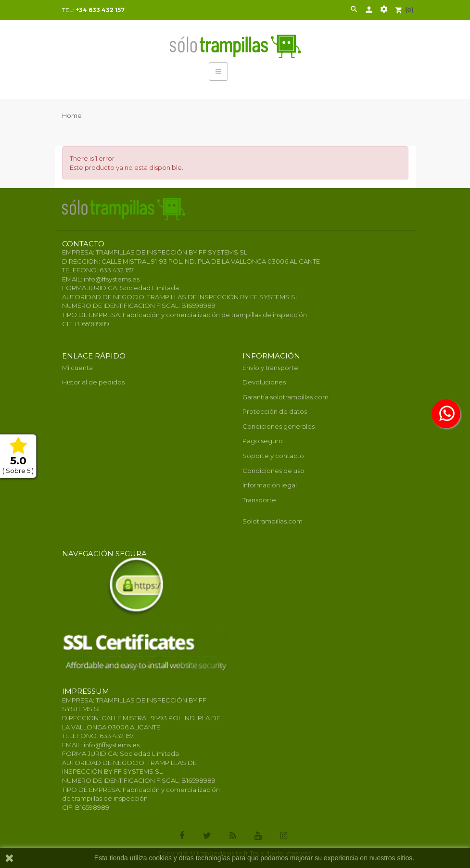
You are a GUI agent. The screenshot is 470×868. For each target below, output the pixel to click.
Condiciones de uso (273, 471)
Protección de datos (275, 411)
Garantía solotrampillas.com (286, 397)
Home (72, 115)
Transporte (259, 500)
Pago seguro (263, 441)
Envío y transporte (270, 368)
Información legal (270, 485)
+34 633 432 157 (100, 10)
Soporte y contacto (273, 456)
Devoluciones (264, 382)
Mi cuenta (77, 368)
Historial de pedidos (93, 382)
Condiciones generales (279, 426)
